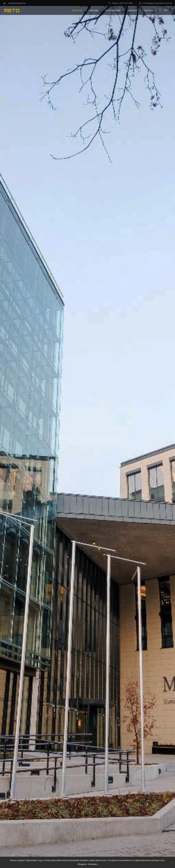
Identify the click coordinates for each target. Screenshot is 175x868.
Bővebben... (94, 864)
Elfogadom (82, 864)
